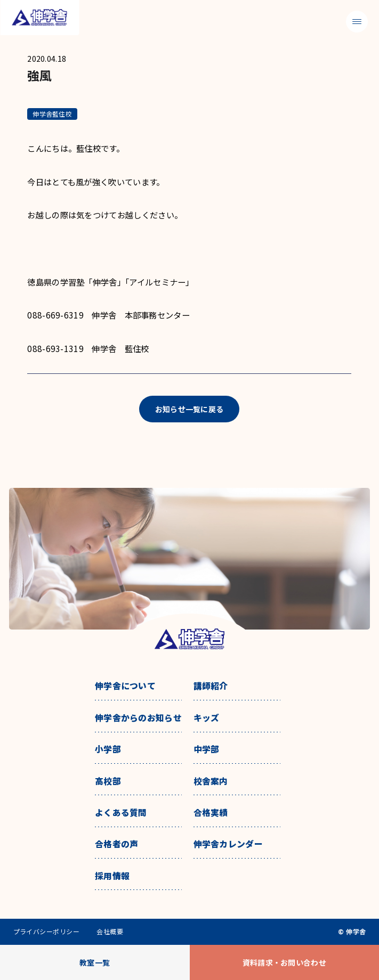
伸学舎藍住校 (52, 114)
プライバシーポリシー (47, 932)
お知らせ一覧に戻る (189, 409)
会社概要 (110, 932)
